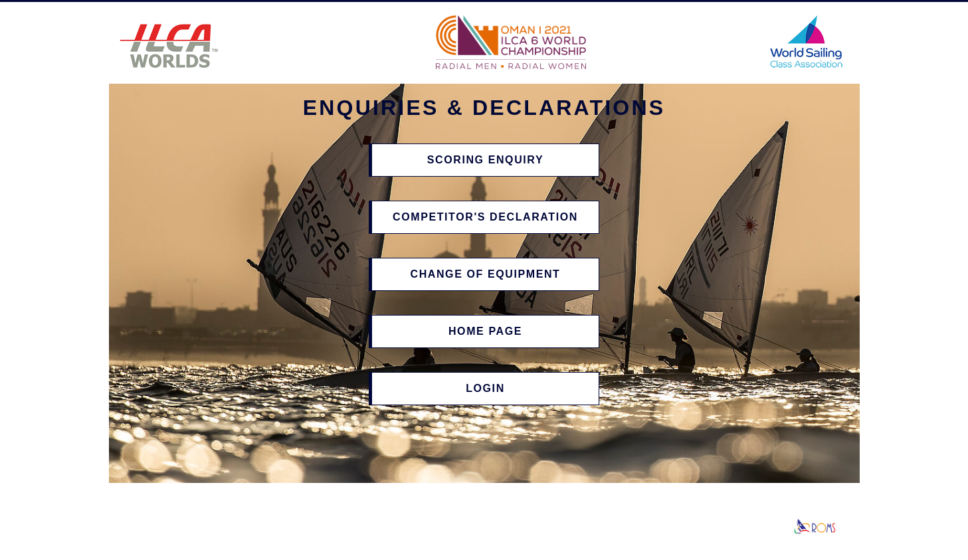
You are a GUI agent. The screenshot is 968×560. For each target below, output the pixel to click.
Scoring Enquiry (485, 160)
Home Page (485, 331)
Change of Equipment (485, 274)
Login (485, 388)
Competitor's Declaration (485, 217)
